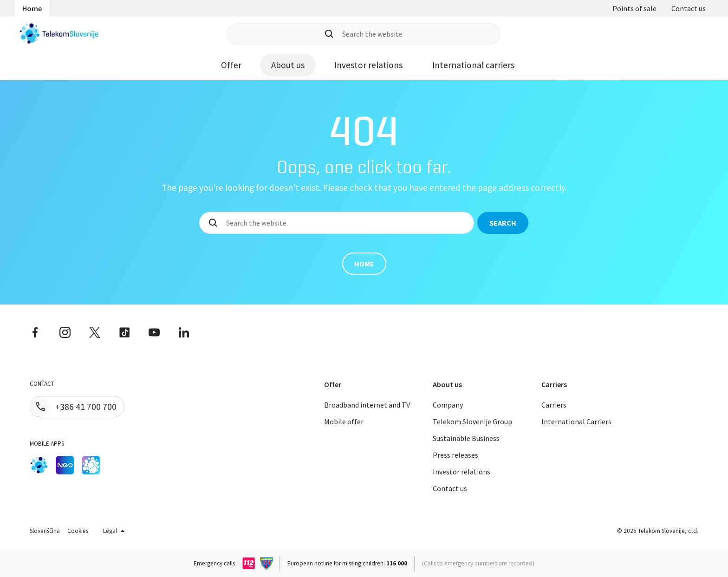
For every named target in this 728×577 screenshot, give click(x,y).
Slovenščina (45, 531)
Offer (231, 65)
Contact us (689, 8)
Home (32, 8)
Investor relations (368, 65)
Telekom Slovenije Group (472, 421)
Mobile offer (344, 421)
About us (288, 65)
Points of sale (634, 8)
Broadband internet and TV (367, 405)
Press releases (455, 455)
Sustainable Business (466, 438)
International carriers (473, 65)
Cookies (78, 531)
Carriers (554, 405)
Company (448, 405)
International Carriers (576, 421)
